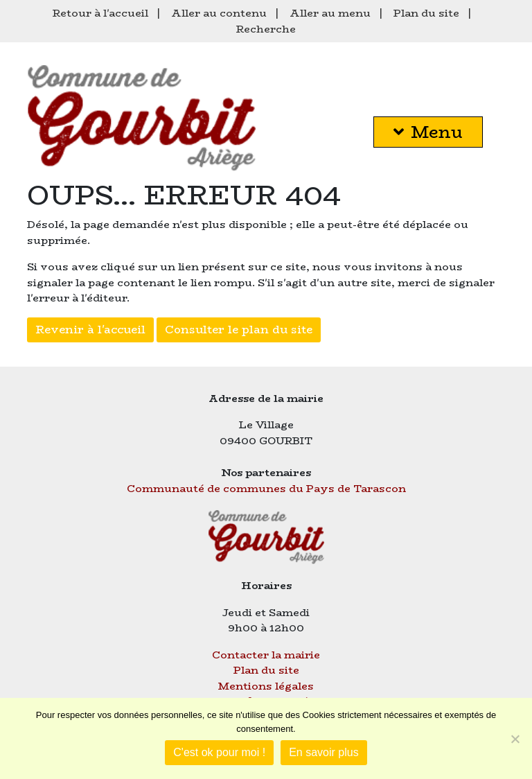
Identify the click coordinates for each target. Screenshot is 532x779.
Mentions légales (266, 686)
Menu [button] (428, 132)
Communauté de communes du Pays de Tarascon (266, 488)
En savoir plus (324, 752)
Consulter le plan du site (239, 330)
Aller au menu (330, 13)
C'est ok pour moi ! (219, 752)
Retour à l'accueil (100, 13)
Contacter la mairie (266, 655)
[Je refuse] (515, 739)
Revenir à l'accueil (90, 330)
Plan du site (426, 13)
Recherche (266, 29)
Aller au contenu (219, 13)
